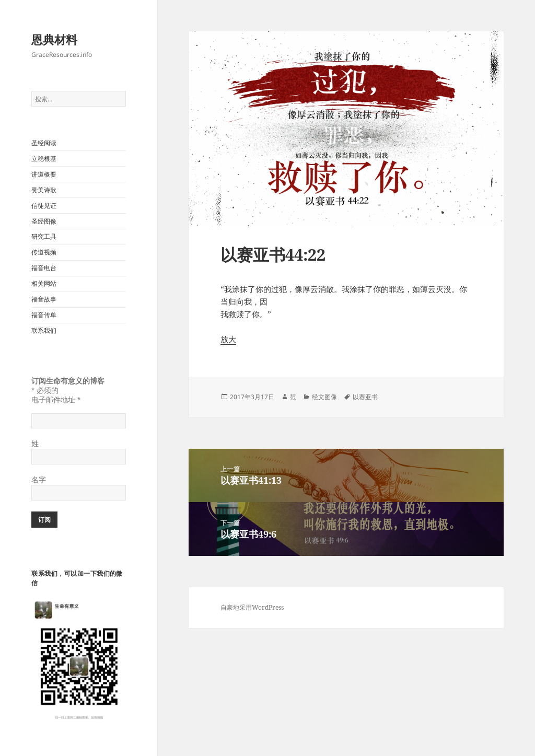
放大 (228, 339)
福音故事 (44, 299)
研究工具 (44, 236)
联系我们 (44, 330)
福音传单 (44, 315)
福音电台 (44, 268)
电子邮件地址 (56, 400)
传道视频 (44, 252)
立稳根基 (44, 159)
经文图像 (324, 397)
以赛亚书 (365, 397)
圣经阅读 (44, 143)
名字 (39, 480)
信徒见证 (44, 206)
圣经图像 (44, 221)
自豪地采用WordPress (252, 607)
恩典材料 (54, 39)
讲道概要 (44, 174)
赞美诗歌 (44, 190)
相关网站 (44, 283)
